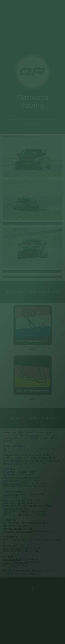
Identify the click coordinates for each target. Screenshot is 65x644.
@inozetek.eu (11, 495)
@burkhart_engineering (18, 515)
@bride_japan (12, 529)
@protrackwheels (14, 450)
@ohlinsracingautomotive (19, 540)
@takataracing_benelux (18, 532)
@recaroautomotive (16, 523)
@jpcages (9, 526)
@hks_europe (11, 484)
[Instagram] (33, 590)
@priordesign (11, 509)
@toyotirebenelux (14, 455)
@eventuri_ (10, 472)
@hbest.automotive (28, 571)
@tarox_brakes (12, 458)
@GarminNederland (15, 563)
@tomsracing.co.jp (15, 501)
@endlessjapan (12, 461)
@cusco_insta (12, 549)
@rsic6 (7, 512)
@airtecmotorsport (15, 478)
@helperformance (14, 487)
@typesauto (10, 566)
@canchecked (12, 560)
